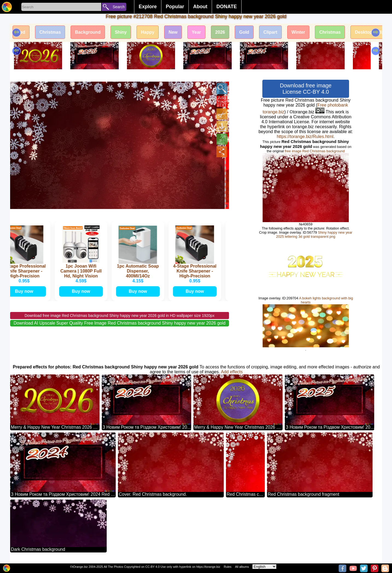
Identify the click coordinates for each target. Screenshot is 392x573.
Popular (175, 7)
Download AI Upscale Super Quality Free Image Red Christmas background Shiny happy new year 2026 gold (120, 323)
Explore (148, 7)
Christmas (50, 32)
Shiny (121, 32)
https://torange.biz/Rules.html (305, 137)
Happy (148, 32)
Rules (228, 567)
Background (88, 32)
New (173, 32)
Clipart (270, 32)
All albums (242, 567)
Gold (244, 32)
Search (119, 7)
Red (21, 32)
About (200, 7)
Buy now (26, 291)
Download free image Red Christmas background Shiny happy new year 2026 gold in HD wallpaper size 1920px (120, 316)
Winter (298, 32)
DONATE (227, 7)
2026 (220, 32)
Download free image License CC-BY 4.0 (306, 89)
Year (196, 32)
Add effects (232, 372)
